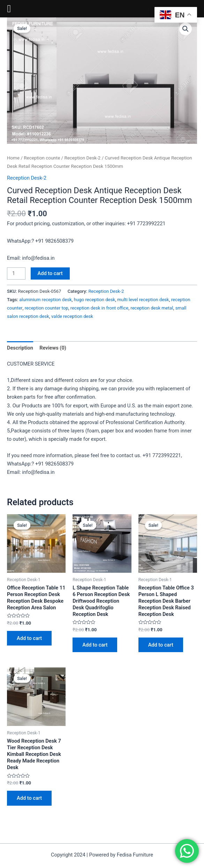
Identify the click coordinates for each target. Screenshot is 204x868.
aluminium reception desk (45, 300)
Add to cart (50, 273)
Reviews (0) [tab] (53, 348)
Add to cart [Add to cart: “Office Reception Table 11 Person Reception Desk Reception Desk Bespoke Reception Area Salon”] (29, 638)
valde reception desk (72, 316)
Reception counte (42, 158)
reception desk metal (152, 308)
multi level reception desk (143, 300)
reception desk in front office (99, 308)
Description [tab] (20, 348)
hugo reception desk (95, 300)
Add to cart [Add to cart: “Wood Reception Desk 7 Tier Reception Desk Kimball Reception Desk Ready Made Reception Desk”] (29, 798)
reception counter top (47, 308)
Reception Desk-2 (82, 158)
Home (13, 158)
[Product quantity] (16, 273)
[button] (186, 29)
